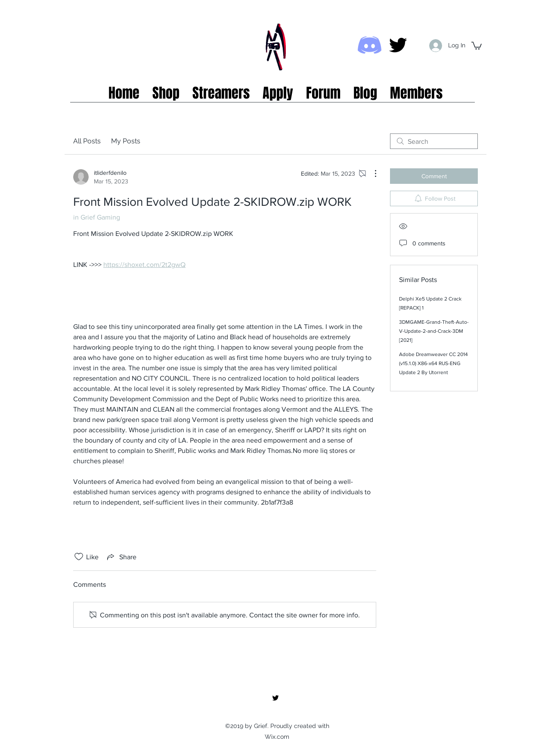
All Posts (87, 141)
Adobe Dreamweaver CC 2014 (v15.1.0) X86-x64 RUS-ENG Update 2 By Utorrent (433, 363)
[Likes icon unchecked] (79, 557)
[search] (434, 141)
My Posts (126, 141)
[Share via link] (121, 557)
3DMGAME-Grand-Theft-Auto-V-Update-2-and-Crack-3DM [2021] (434, 331)
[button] (477, 45)
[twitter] (398, 45)
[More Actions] (371, 174)
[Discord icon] (370, 45)
